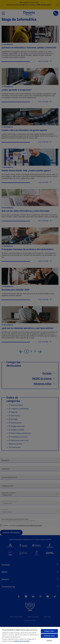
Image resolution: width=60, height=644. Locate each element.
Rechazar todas (49, 636)
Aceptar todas (49, 631)
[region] (30, 635)
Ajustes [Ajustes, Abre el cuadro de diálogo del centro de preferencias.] (49, 640)
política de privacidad (22, 641)
